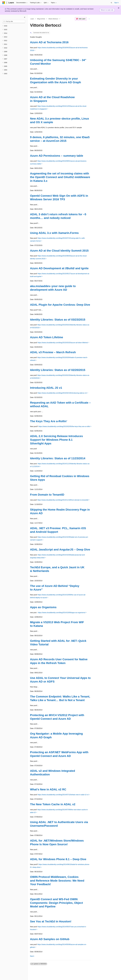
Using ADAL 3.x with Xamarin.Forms (54, 233)
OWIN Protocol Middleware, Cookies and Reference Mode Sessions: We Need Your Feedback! (57, 881)
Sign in (116, 3)
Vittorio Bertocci (53, 19)
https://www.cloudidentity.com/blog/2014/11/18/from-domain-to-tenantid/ (63, 500)
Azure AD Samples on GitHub (50, 939)
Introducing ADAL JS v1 (46, 388)
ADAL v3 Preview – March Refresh (53, 352)
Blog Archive (41, 19)
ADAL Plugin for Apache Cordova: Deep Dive (60, 305)
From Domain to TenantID (47, 495)
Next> (32, 956)
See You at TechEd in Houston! (51, 921)
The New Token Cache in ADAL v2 (53, 804)
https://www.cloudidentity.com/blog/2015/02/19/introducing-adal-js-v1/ (62, 393)
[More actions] (89, 19)
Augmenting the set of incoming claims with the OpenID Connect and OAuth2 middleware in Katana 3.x (60, 177)
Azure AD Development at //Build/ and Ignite (59, 268)
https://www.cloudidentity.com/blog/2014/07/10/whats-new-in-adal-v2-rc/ (63, 795)
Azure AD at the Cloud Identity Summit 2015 (59, 251)
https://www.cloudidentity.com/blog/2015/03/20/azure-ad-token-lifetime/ (63, 343)
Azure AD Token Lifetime (47, 337)
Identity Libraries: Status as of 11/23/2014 (58, 458)
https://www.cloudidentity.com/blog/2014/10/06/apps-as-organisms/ (62, 613)
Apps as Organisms (43, 607)
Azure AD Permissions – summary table (57, 156)
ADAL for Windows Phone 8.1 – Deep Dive (58, 859)
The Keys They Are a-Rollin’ (49, 421)
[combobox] (14, 22)
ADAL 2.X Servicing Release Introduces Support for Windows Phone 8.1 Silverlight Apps (56, 440)
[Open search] (111, 3)
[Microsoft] (4, 3)
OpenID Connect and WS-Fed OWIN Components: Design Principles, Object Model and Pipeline (56, 903)
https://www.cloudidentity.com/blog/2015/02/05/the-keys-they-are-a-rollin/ (64, 426)
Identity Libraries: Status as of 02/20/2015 (58, 370)
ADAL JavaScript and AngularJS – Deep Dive (60, 550)
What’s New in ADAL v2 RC (48, 789)
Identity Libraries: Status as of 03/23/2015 (58, 320)
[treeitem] (14, 26)
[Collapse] (25, 17)
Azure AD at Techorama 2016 (49, 42)
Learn (32, 19)
